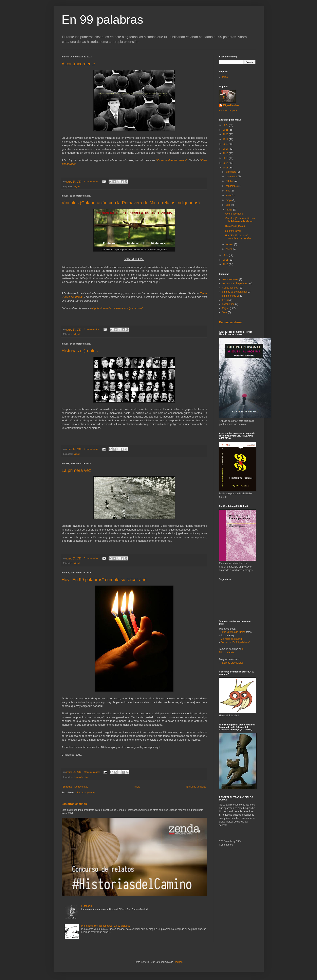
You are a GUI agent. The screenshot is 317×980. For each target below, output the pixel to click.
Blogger (178, 962)
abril (228, 205)
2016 (226, 153)
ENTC (226, 300)
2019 (226, 139)
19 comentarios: (92, 772)
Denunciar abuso (231, 322)
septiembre (232, 186)
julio (228, 191)
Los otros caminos (74, 804)
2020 (226, 134)
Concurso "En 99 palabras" (235, 642)
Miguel (77, 186)
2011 (226, 260)
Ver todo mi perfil (228, 111)
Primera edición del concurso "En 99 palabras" (106, 926)
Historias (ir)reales (80, 351)
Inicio (137, 787)
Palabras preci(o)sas (232, 663)
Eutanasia (86, 906)
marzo (229, 210)
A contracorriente (78, 64)
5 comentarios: (92, 558)
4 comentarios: (92, 181)
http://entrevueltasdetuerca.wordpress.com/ (117, 308)
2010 (226, 264)
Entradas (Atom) (86, 793)
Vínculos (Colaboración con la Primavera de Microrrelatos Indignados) (131, 203)
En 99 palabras (102, 20)
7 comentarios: (92, 449)
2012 (226, 255)
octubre (230, 181)
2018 (226, 144)
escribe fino (228, 304)
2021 (226, 130)
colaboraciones (230, 279)
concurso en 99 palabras (235, 283)
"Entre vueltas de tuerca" (172, 160)
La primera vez (76, 470)
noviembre (232, 177)
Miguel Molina (231, 105)
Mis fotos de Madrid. (231, 639)
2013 (226, 168)
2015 (226, 158)
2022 (226, 125)
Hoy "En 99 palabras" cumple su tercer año (104, 580)
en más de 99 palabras (235, 292)
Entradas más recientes (75, 787)
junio (229, 195)
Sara (225, 312)
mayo (229, 200)
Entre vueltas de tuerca (233, 632)
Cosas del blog (81, 777)
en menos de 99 (231, 296)
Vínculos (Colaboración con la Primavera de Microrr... (240, 220)
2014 (226, 163)
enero (229, 249)
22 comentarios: (92, 329)
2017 (226, 149)
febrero (230, 244)
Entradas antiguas (196, 787)
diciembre (231, 172)
